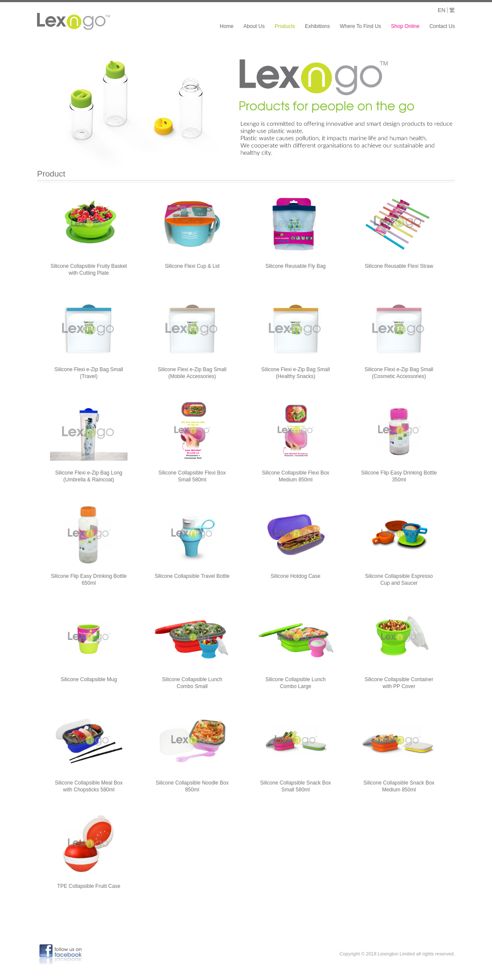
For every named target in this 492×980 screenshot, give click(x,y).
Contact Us (442, 26)
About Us (254, 26)
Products (285, 26)
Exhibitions (318, 26)
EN (442, 10)
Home (227, 26)
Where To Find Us (361, 26)
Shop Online (405, 26)
